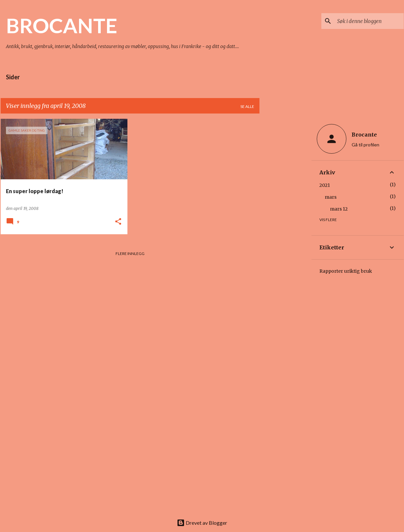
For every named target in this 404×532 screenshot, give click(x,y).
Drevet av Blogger (202, 523)
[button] (118, 222)
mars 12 (339, 209)
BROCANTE (62, 25)
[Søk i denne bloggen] (369, 21)
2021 (325, 185)
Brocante (364, 135)
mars (331, 197)
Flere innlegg (130, 253)
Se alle (247, 106)
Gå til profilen (365, 145)
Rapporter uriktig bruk (346, 271)
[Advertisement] (285, 217)
